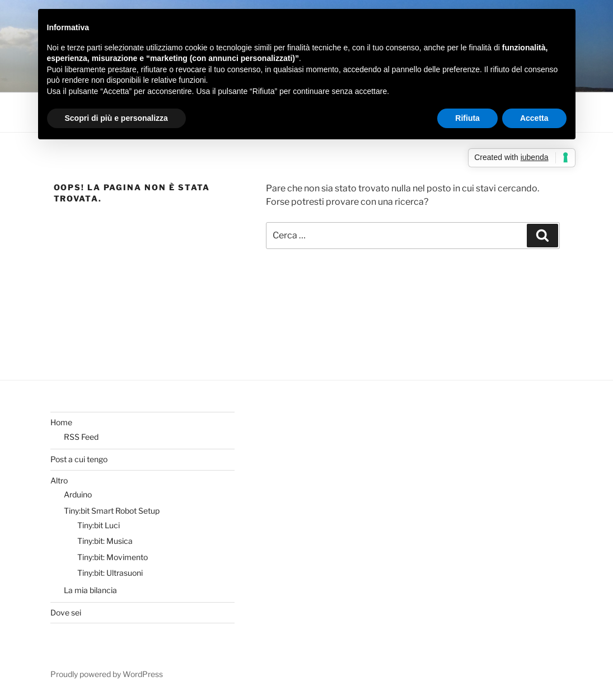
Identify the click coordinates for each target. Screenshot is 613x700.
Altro (59, 480)
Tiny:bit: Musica (105, 541)
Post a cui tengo (79, 459)
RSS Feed (81, 437)
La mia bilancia (90, 590)
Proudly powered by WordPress (107, 674)
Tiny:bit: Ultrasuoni (110, 573)
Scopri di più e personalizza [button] (116, 118)
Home (61, 422)
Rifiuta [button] (467, 118)
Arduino (78, 494)
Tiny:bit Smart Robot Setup (112, 511)
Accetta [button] (534, 118)
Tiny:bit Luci (99, 525)
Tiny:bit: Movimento (113, 557)
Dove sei (66, 612)
